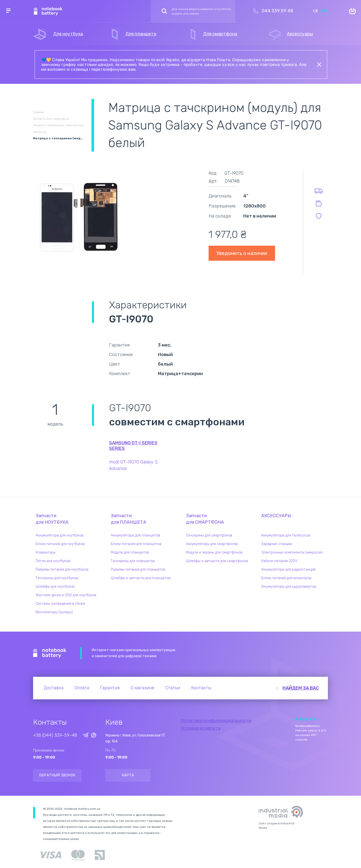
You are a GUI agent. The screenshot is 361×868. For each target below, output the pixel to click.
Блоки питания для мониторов (286, 578)
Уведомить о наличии (242, 253)
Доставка (54, 688)
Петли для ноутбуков (53, 561)
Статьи (173, 688)
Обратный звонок (57, 775)
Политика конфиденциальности (216, 721)
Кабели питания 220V (279, 561)
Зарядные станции (277, 544)
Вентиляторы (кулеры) (54, 612)
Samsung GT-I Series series (133, 446)
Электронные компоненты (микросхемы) (295, 552)
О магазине (143, 688)
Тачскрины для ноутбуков (57, 578)
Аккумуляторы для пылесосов (286, 535)
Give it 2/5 (301, 719)
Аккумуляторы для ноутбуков (60, 535)
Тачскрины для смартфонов (209, 535)
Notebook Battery (50, 653)
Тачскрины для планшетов (133, 561)
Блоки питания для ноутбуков (60, 544)
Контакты (201, 688)
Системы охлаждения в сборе (60, 604)
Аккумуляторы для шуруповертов (289, 587)
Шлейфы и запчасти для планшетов (141, 578)
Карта (128, 775)
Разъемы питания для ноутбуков (62, 570)
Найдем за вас (301, 688)
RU (325, 11)
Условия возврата (200, 728)
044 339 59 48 (278, 11)
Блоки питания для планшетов (136, 544)
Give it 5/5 (315, 719)
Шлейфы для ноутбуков (55, 587)
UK (316, 11)
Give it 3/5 (306, 719)
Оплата (82, 688)
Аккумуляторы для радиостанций (288, 570)
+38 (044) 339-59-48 (55, 735)
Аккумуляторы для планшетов (136, 535)
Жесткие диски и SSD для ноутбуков (66, 595)
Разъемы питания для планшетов (138, 570)
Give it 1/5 (297, 719)
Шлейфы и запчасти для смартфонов (217, 561)
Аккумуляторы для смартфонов (212, 544)
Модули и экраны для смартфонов (214, 552)
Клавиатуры (46, 552)
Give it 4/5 (310, 719)
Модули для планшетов (130, 552)
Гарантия (110, 688)
